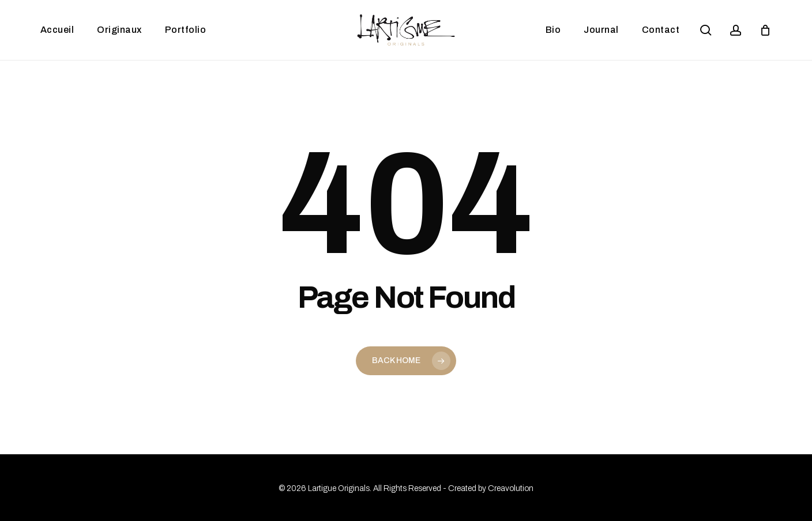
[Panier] (765, 30)
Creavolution (511, 488)
